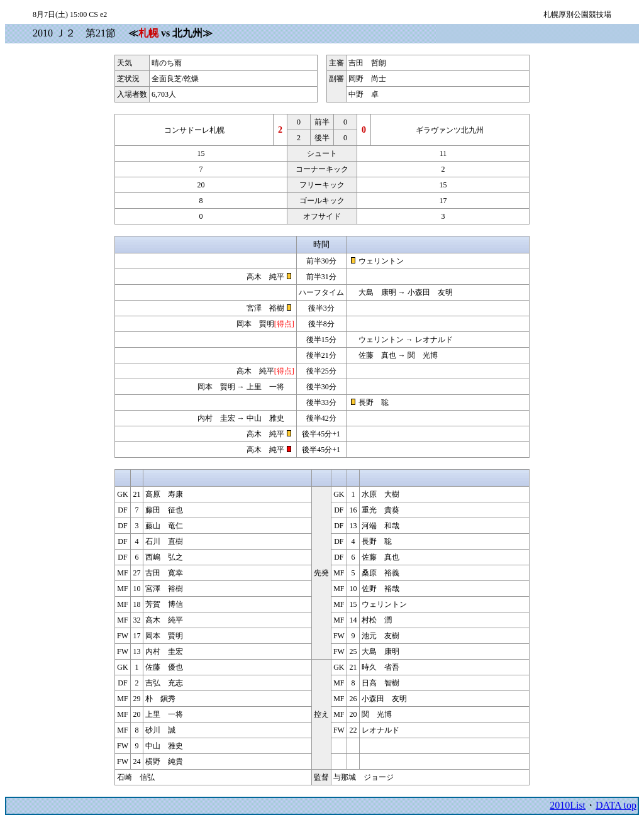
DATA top (616, 805)
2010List (568, 805)
